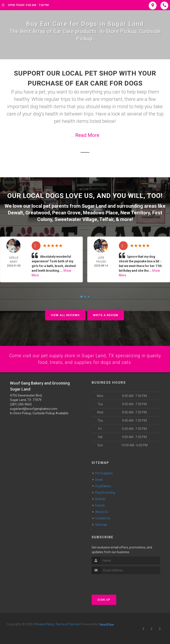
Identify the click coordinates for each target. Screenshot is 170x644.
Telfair (106, 218)
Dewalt (15, 212)
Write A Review (106, 314)
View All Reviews (65, 314)
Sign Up (104, 599)
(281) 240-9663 (21, 404)
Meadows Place (100, 212)
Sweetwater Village (76, 218)
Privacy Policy (44, 624)
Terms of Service (68, 624)
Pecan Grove (66, 212)
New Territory (135, 212)
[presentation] (115, 582)
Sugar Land (94, 206)
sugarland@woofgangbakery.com (34, 408)
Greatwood (38, 212)
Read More (87, 135)
